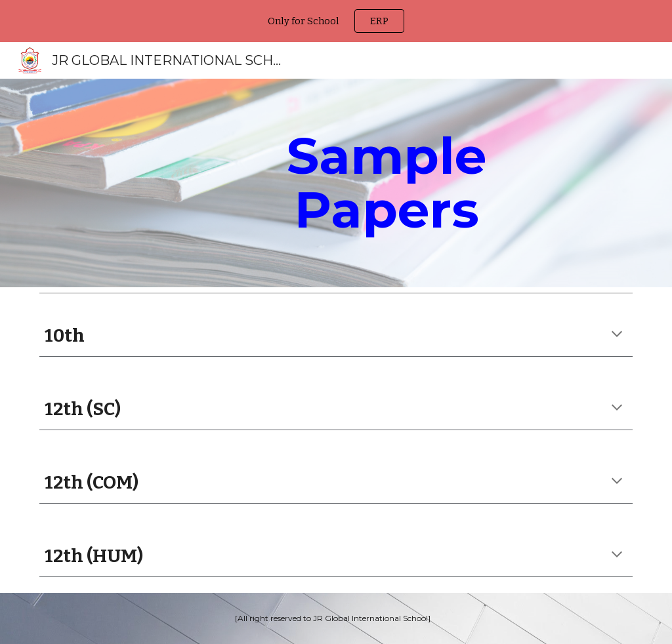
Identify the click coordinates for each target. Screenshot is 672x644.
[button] (617, 335)
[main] (387, 183)
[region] (336, 21)
